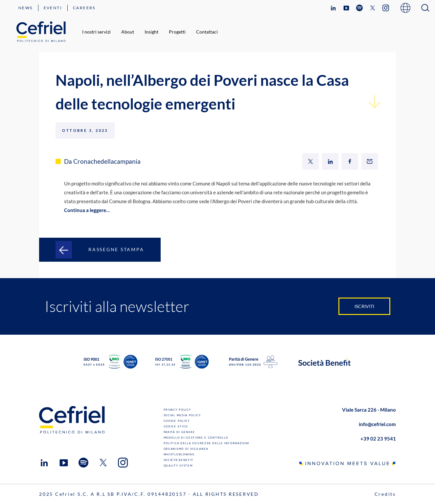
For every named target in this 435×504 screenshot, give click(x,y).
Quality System (178, 466)
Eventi (53, 8)
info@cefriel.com (377, 424)
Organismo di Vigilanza (186, 449)
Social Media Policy (182, 415)
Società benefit (179, 460)
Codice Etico (176, 426)
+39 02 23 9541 (378, 439)
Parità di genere (179, 432)
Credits (385, 494)
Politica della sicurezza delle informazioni (206, 443)
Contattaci (207, 32)
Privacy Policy (177, 410)
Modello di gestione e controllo (196, 438)
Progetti (177, 32)
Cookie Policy (177, 421)
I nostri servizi (96, 32)
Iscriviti (364, 306)
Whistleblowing (179, 454)
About (128, 32)
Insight (151, 32)
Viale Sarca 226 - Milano (369, 410)
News (26, 8)
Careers (84, 8)
